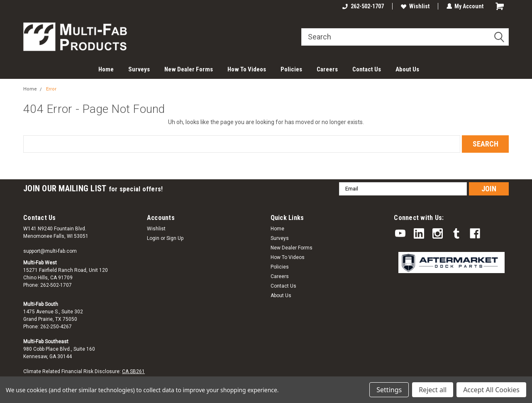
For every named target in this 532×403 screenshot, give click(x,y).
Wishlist (415, 6)
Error (51, 89)
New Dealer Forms (189, 69)
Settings (389, 390)
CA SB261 (133, 371)
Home (106, 69)
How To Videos (247, 69)
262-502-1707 (363, 6)
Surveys (139, 69)
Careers (327, 69)
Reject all (433, 390)
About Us (407, 69)
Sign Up (175, 238)
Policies (291, 69)
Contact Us (367, 69)
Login (153, 238)
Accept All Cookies (491, 390)
